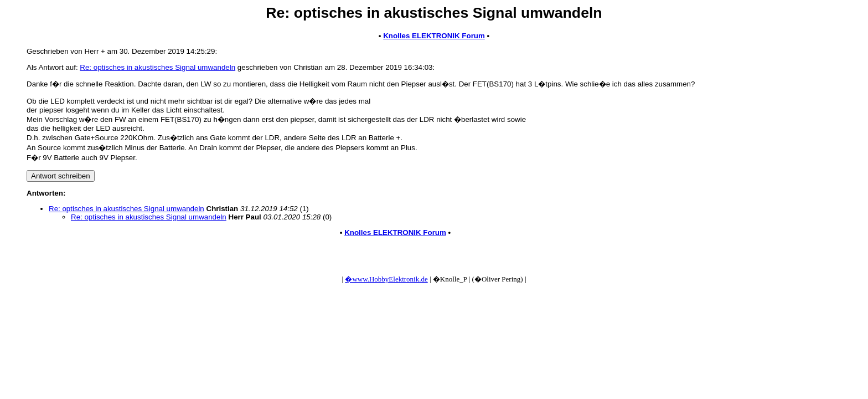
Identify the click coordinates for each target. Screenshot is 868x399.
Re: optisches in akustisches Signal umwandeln (157, 67)
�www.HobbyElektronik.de (386, 279)
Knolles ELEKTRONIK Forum (434, 36)
